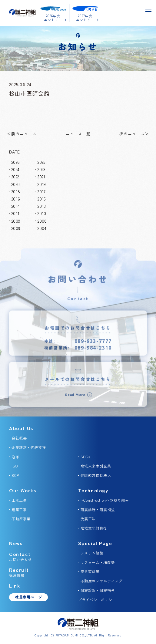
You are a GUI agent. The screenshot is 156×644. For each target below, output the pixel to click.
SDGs (85, 457)
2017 (41, 191)
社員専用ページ (28, 597)
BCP (15, 475)
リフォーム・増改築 (98, 562)
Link (15, 585)
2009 (16, 221)
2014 (16, 206)
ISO (15, 466)
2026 (16, 162)
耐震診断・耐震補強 (98, 509)
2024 (15, 169)
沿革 (15, 457)
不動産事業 (21, 519)
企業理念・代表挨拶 (29, 447)
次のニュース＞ (134, 134)
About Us (21, 428)
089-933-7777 (93, 344)
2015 (41, 199)
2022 (15, 177)
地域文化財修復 (94, 528)
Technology (93, 490)
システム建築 (92, 553)
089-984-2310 (93, 351)
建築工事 (19, 509)
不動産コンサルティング (102, 581)
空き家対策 (90, 571)
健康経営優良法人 (96, 475)
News (16, 543)
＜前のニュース (22, 134)
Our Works (23, 490)
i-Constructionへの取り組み (105, 500)
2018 (16, 191)
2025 (41, 162)
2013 (42, 206)
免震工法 (88, 519)
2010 (42, 213)
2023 (41, 169)
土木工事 (19, 500)
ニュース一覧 (78, 134)
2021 (41, 177)
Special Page (95, 543)
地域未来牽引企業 (96, 466)
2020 (16, 184)
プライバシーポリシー (97, 600)
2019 (42, 184)
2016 (16, 199)
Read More (75, 398)
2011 (15, 213)
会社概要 (19, 438)
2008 (42, 221)
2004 (42, 228)
